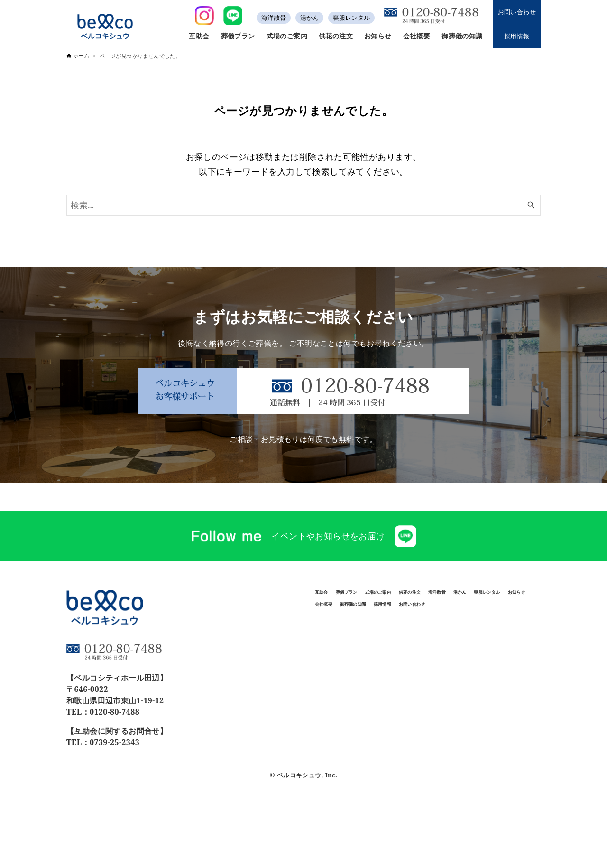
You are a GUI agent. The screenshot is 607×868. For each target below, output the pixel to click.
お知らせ (492, 619)
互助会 (331, 597)
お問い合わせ (517, 12)
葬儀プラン (380, 597)
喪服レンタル (351, 18)
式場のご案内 (442, 597)
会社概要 (336, 641)
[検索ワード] (303, 205)
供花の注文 (505, 597)
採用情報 (517, 36)
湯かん (309, 18)
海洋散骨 (274, 18)
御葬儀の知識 (394, 641)
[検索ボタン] (531, 205)
